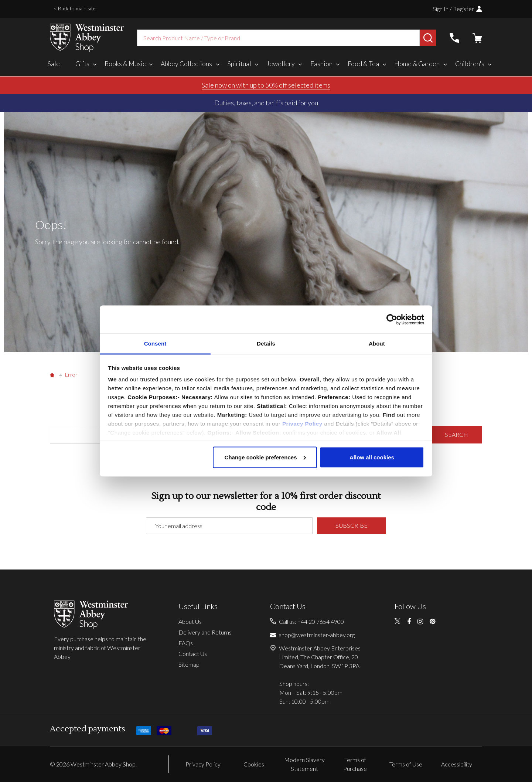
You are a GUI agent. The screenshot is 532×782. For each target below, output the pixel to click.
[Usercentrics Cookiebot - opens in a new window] (392, 319)
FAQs (186, 643)
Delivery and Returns (205, 632)
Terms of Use (406, 764)
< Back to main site (75, 8)
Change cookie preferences (265, 457)
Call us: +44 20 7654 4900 (311, 621)
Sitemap (189, 664)
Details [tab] (266, 344)
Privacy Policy (302, 424)
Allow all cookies (372, 457)
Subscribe (352, 525)
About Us (190, 621)
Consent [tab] (155, 344)
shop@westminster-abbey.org (317, 635)
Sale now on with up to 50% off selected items (266, 85)
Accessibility (457, 764)
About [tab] (377, 344)
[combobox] (278, 38)
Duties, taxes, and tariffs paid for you (266, 103)
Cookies (254, 764)
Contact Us (193, 654)
